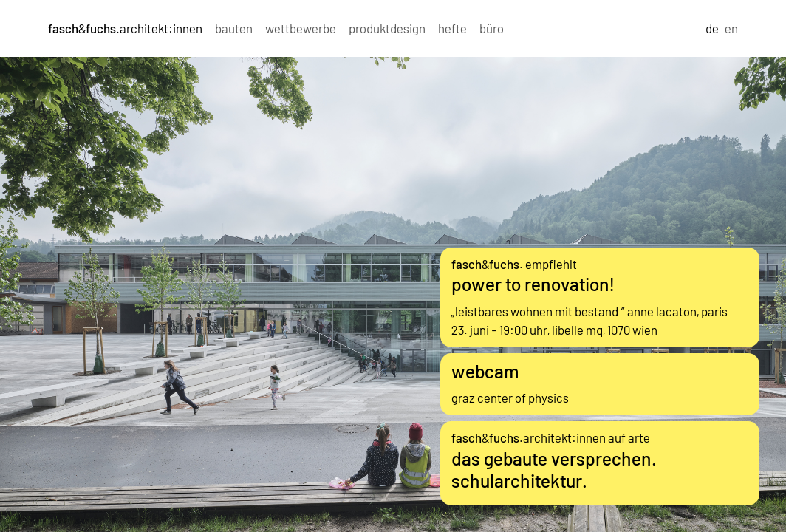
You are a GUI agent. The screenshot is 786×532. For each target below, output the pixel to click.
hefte (452, 28)
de (712, 28)
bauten (234, 28)
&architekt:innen (125, 28)
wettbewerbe (301, 28)
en (731, 28)
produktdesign (387, 28)
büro (492, 28)
